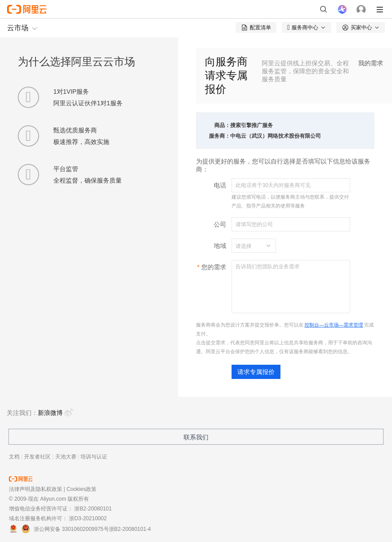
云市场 (18, 28)
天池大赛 (66, 457)
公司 (220, 224)
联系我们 (196, 437)
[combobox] (248, 246)
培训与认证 (94, 457)
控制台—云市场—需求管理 (334, 325)
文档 (14, 457)
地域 (220, 246)
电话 (220, 185)
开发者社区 (37, 457)
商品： (222, 125)
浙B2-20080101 (93, 509)
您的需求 (214, 267)
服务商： (220, 136)
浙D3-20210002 (88, 518)
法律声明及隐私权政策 (36, 489)
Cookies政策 (82, 489)
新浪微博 (56, 413)
